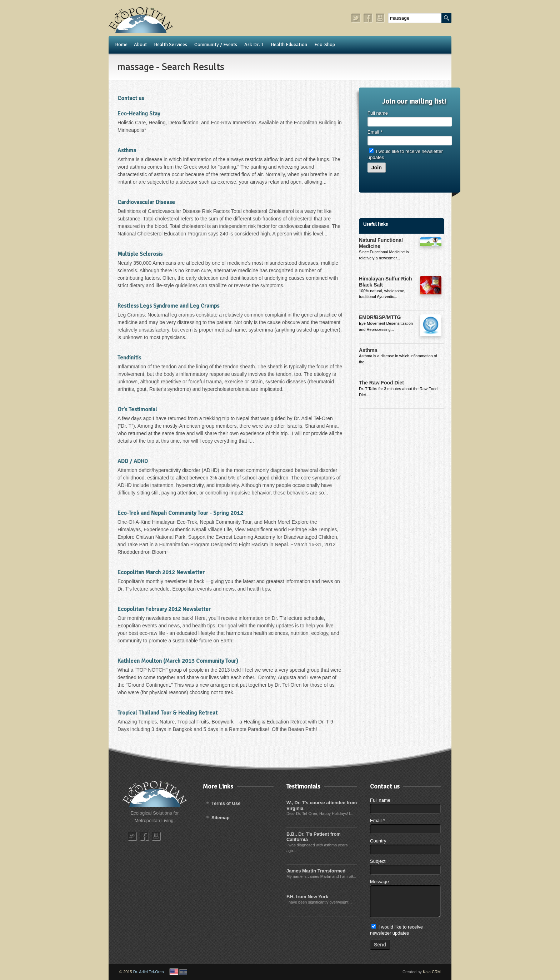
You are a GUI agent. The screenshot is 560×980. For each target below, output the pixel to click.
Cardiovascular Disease (146, 202)
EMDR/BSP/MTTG (380, 317)
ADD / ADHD (133, 461)
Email (375, 132)
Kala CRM (432, 972)
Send (380, 945)
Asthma (127, 150)
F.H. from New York (307, 897)
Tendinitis (129, 358)
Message (379, 882)
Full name (378, 113)
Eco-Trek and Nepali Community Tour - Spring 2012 (180, 513)
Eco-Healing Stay (139, 114)
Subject (378, 861)
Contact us (131, 98)
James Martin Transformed (316, 871)
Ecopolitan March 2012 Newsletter (161, 572)
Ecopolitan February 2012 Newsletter (164, 609)
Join (377, 168)
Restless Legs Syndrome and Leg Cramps (168, 306)
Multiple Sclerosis (140, 254)
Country (378, 841)
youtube (380, 18)
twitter (356, 18)
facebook (368, 18)
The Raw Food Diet (381, 383)
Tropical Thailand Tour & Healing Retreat (167, 713)
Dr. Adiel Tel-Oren (149, 972)
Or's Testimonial (137, 409)
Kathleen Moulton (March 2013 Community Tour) (178, 661)
